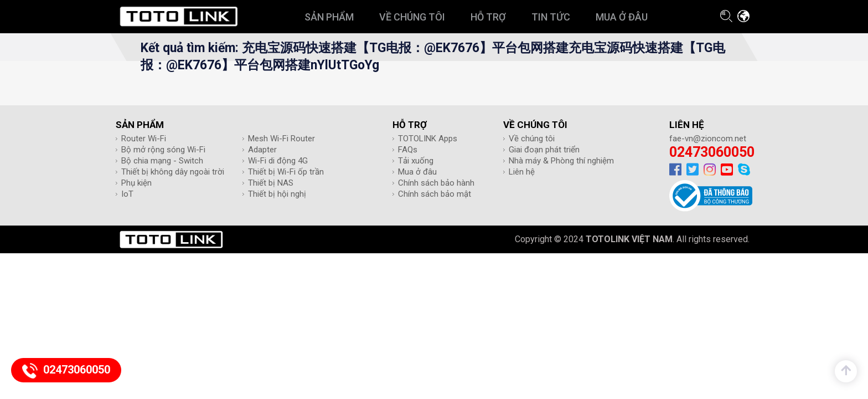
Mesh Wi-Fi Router (281, 139)
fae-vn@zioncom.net (708, 139)
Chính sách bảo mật (435, 194)
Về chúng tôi (532, 139)
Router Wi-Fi (144, 139)
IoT (127, 194)
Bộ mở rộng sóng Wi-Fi (163, 150)
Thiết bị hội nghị (277, 194)
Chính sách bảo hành (436, 183)
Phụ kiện (136, 183)
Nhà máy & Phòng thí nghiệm (561, 161)
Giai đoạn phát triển (544, 150)
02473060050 (712, 152)
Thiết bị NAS (271, 183)
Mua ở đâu (417, 172)
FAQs (408, 150)
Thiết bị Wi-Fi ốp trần (286, 172)
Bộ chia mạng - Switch (162, 161)
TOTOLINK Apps (428, 139)
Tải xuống (416, 161)
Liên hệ (522, 172)
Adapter (262, 150)
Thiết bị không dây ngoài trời (173, 172)
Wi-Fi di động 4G (278, 161)
